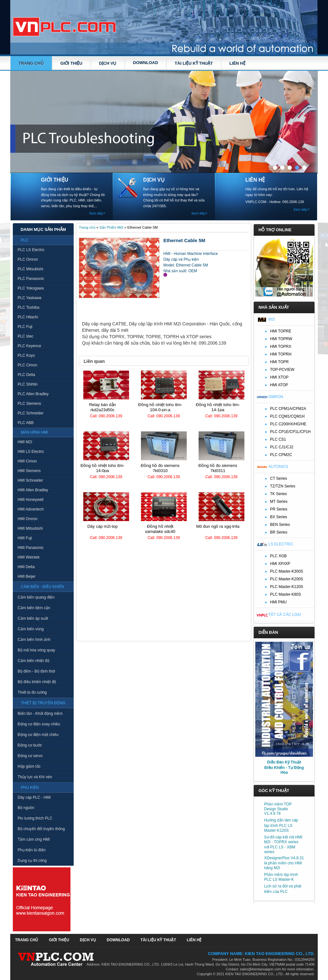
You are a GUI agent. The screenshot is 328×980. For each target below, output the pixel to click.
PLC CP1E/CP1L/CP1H (290, 432)
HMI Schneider (30, 480)
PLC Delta (26, 375)
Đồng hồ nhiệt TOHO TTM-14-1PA (218, 407)
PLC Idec (25, 336)
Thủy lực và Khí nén (35, 777)
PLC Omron (28, 259)
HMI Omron (28, 519)
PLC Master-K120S (287, 587)
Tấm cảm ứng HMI (34, 839)
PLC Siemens (29, 404)
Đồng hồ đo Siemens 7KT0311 (218, 468)
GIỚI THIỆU (71, 63)
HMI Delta (26, 567)
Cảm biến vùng (31, 629)
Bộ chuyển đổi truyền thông (41, 829)
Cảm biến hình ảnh (34, 640)
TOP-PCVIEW (282, 370)
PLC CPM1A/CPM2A (288, 409)
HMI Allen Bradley (33, 490)
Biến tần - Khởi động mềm (40, 714)
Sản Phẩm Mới (111, 227)
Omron (276, 397)
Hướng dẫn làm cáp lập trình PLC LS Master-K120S (281, 825)
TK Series (279, 494)
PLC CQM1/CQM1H (287, 416)
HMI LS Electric (31, 452)
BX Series (279, 517)
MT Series (279, 502)
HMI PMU (278, 602)
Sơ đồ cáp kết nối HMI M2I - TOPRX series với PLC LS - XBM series (283, 845)
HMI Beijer (27, 576)
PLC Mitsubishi (30, 269)
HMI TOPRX (281, 347)
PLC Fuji (25, 327)
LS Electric (281, 544)
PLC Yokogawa (31, 288)
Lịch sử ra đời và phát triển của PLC (283, 889)
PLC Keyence (29, 346)
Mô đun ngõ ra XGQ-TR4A (218, 526)
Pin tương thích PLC (35, 818)
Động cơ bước (30, 745)
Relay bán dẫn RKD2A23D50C (102, 407)
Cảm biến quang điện (36, 597)
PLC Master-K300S (287, 571)
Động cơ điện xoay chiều (39, 724)
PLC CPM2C (281, 455)
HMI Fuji (25, 538)
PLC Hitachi (28, 317)
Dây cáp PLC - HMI (34, 797)
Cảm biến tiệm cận (34, 608)
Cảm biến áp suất (33, 618)
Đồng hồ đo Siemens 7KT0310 (160, 468)
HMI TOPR (279, 362)
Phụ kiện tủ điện (32, 850)
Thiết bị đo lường (32, 692)
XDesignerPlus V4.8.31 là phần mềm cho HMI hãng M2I (284, 863)
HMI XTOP (279, 377)
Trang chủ (31, 63)
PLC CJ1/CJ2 (282, 447)
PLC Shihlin (28, 384)
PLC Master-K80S (286, 594)
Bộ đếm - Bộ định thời (36, 671)
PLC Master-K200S (287, 579)
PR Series (279, 509)
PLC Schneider (31, 413)
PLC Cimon (27, 365)
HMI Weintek (29, 557)
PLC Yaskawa (29, 298)
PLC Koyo (26, 355)
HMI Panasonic (31, 548)
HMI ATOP (279, 385)
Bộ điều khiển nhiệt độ (37, 682)
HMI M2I (25, 442)
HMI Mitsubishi (30, 528)
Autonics (278, 467)
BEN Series (280, 525)
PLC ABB (26, 423)
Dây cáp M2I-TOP (103, 526)
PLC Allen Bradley (33, 394)
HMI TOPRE (281, 331)
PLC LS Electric (31, 250)
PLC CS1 (278, 439)
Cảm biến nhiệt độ (33, 661)
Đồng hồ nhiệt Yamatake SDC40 (160, 529)
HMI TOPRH (281, 354)
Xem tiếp (96, 213)
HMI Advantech (31, 509)
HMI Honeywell (31, 500)
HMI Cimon (27, 461)
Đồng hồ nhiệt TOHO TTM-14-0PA (102, 468)
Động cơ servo (30, 756)
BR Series (279, 532)
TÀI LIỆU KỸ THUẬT (194, 63)
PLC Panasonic (31, 279)
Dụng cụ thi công (32, 861)
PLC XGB (278, 556)
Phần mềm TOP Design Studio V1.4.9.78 (278, 809)
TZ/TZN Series (283, 486)
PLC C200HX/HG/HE (288, 424)
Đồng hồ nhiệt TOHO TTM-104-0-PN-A (160, 407)
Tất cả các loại (285, 615)
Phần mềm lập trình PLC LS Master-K (281, 877)
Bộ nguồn (26, 808)
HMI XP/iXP (280, 564)
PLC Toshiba (29, 307)
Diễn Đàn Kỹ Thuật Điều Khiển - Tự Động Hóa (284, 767)
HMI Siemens (29, 471)
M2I (272, 319)
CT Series (279, 478)
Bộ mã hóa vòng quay (36, 650)
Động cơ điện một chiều (38, 735)
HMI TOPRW (281, 339)
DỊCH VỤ (108, 63)
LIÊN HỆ (237, 63)
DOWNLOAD (145, 63)
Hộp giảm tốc (29, 766)
